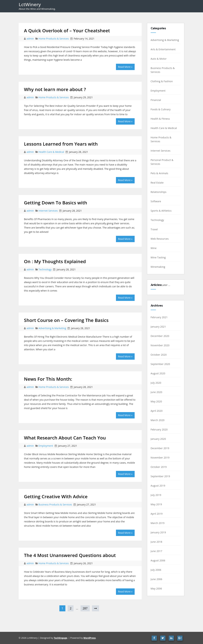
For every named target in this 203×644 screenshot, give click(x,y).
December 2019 (160, 448)
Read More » (125, 67)
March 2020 (158, 420)
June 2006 (156, 579)
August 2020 (158, 373)
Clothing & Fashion (162, 81)
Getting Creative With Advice (56, 496)
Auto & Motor (159, 59)
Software (156, 201)
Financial (156, 100)
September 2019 (160, 476)
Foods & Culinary (161, 109)
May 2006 (156, 588)
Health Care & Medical (51, 152)
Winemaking (158, 267)
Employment (46, 446)
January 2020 (158, 439)
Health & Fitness (160, 119)
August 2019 (158, 486)
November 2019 (160, 458)
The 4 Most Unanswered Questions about (70, 555)
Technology (45, 269)
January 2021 (158, 327)
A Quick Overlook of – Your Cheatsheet (67, 31)
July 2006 (156, 570)
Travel (154, 229)
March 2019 (158, 523)
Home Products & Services (54, 39)
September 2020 (160, 364)
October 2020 (159, 355)
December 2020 (160, 336)
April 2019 (157, 514)
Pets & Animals (159, 173)
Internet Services (48, 211)
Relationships (159, 192)
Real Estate (157, 183)
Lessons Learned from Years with (61, 144)
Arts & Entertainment (163, 49)
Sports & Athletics (161, 211)
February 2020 (159, 429)
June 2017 (156, 551)
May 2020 (156, 401)
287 (85, 608)
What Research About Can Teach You (65, 438)
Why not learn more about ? (55, 89)
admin (31, 39)
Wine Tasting (158, 257)
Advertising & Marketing (52, 328)
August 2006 (158, 560)
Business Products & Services (55, 504)
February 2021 (159, 317)
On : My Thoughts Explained (55, 261)
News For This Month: (48, 379)
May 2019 (156, 504)
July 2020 (156, 383)
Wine (154, 248)
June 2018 (156, 542)
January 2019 (158, 532)
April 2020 (157, 411)
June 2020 (156, 392)
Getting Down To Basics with (56, 203)
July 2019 (156, 495)
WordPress (90, 638)
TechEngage (60, 638)
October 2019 (159, 467)
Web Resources (160, 239)
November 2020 (160, 345)
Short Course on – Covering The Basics (66, 320)
